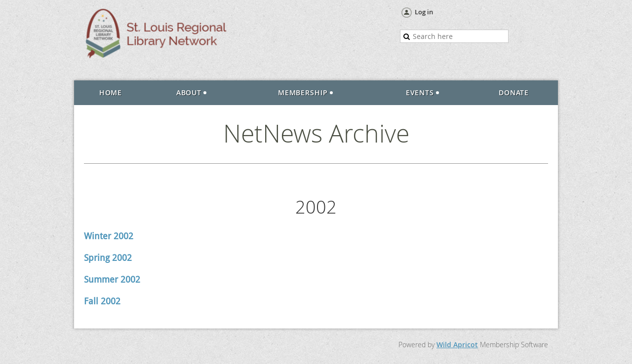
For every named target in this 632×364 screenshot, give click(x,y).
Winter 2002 (109, 236)
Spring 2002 (108, 258)
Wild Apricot (457, 345)
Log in (424, 12)
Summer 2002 (112, 279)
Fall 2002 (102, 301)
